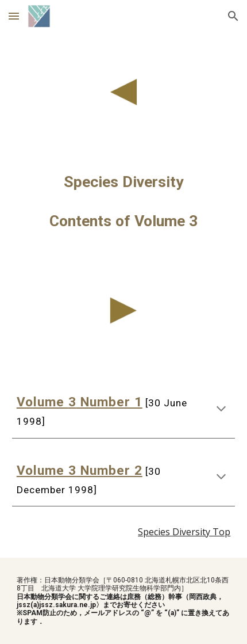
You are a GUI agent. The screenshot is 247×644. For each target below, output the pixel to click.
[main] (124, 201)
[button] (14, 16)
